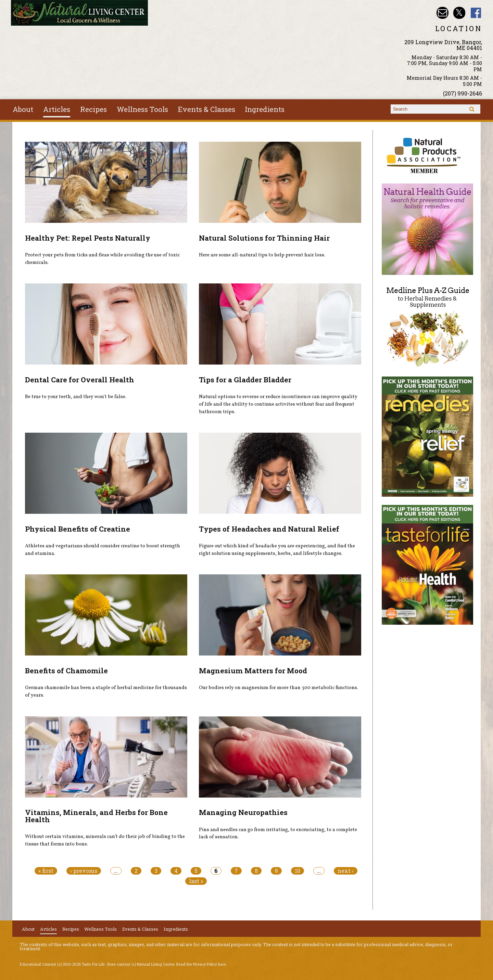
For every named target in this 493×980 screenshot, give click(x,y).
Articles (57, 109)
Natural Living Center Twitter (459, 13)
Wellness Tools (142, 109)
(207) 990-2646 (463, 93)
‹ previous (84, 871)
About (23, 109)
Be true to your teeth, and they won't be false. (76, 397)
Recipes (93, 109)
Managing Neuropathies (243, 812)
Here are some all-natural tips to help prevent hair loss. (262, 255)
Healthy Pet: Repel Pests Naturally (88, 238)
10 (298, 871)
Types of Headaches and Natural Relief (269, 529)
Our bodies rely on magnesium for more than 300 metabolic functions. (279, 688)
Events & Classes (207, 109)
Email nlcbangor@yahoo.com (443, 13)
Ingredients (265, 109)
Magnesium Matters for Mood (253, 671)
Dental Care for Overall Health (80, 380)
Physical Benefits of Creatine (78, 529)
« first (46, 871)
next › (346, 871)
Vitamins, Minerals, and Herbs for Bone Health (96, 816)
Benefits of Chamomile (66, 671)
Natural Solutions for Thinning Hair (264, 238)
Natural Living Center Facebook (476, 13)
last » (196, 881)
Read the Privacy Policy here (201, 964)
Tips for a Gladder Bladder (245, 380)
